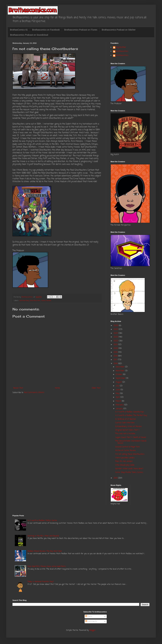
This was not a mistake (125, 434)
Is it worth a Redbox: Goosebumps (130, 412)
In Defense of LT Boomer (126, 419)
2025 (116, 329)
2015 (116, 478)
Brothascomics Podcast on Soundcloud (29, 35)
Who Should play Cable (125, 465)
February (120, 405)
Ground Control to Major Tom (127, 447)
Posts (89, 616)
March (119, 401)
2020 (116, 348)
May (118, 394)
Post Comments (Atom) (34, 393)
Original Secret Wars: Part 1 (127, 430)
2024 (116, 333)
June (118, 390)
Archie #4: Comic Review (126, 451)
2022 (116, 341)
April (118, 397)
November (120, 371)
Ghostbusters (35, 301)
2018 (116, 356)
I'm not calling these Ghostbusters (130, 454)
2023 (116, 337)
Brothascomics (122, 52)
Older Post (96, 388)
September (121, 378)
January (120, 409)
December (120, 367)
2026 (116, 326)
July (118, 386)
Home (57, 388)
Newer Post (18, 388)
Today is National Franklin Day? (41, 582)
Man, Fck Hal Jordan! (124, 461)
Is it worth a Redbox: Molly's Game (42, 521)
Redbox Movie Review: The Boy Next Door (45, 551)
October (119, 375)
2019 (116, 352)
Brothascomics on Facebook (46, 30)
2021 (116, 345)
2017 (116, 360)
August (119, 382)
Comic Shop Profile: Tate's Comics (129, 472)
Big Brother (121, 47)
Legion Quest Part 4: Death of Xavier (131, 437)
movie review (46, 301)
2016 (116, 364)
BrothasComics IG (19, 30)
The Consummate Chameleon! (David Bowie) (131, 442)
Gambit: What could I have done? (129, 469)
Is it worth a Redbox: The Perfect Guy (131, 415)
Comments (91, 621)
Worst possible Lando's (125, 458)
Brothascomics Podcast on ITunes (81, 30)
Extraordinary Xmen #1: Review (129, 427)
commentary (24, 301)
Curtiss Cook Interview (125, 423)
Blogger (93, 630)
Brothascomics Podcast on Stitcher (119, 30)
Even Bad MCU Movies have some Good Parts (47, 566)
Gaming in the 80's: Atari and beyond (43, 536)
